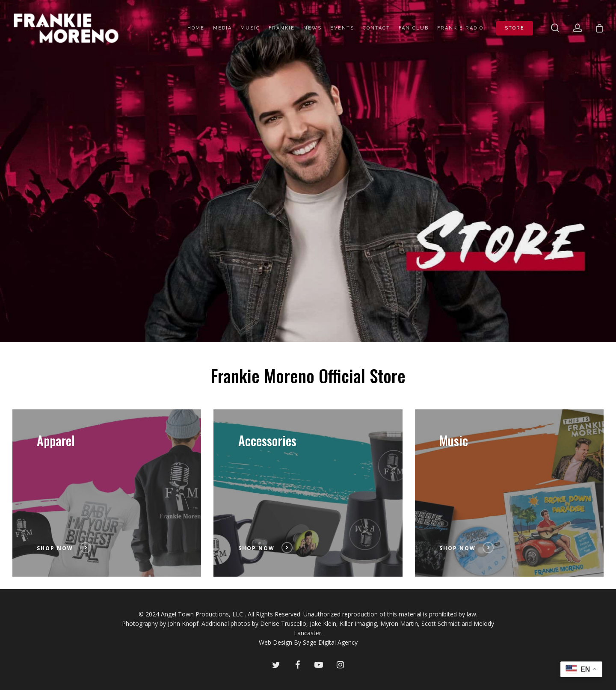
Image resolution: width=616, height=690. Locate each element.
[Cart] (599, 28)
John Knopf (183, 623)
